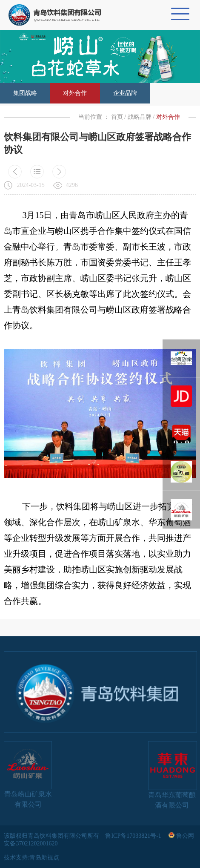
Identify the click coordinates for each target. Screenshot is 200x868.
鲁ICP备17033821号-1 (134, 836)
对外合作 (75, 93)
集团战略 (25, 93)
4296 (72, 185)
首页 (117, 117)
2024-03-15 (30, 185)
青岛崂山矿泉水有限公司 (28, 775)
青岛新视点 (44, 858)
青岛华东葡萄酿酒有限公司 (172, 775)
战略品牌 (140, 117)
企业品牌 (125, 93)
